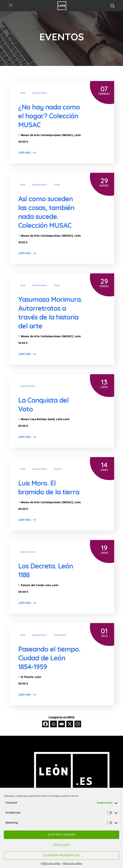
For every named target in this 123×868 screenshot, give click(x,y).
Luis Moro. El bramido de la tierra (49, 487)
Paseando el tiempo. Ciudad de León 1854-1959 (49, 657)
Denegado (61, 845)
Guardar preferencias (62, 855)
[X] (70, 723)
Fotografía (60, 634)
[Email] (62, 723)
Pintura (58, 468)
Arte (23, 93)
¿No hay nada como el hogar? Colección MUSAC (49, 116)
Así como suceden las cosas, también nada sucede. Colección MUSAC (46, 212)
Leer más (25, 153)
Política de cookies (51, 863)
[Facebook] (45, 723)
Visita (57, 185)
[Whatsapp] (54, 723)
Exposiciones (40, 93)
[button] (112, 6)
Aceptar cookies (61, 835)
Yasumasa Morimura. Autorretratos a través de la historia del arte (50, 312)
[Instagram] (78, 723)
